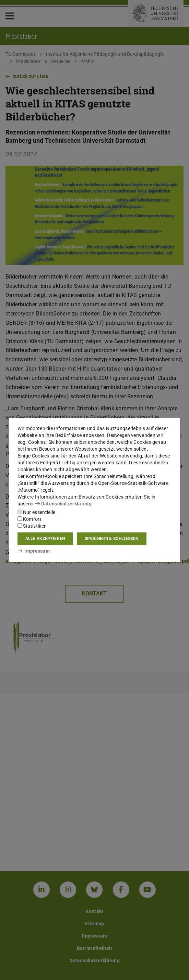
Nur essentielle (37, 512)
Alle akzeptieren (45, 539)
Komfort (29, 519)
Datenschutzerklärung (63, 504)
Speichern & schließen (111, 539)
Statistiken (32, 526)
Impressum (34, 551)
